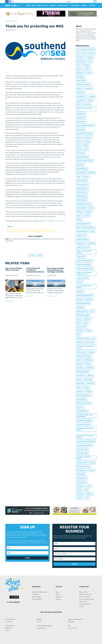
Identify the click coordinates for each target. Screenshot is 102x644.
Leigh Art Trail (81, 235)
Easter (79, 104)
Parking (89, 331)
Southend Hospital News (85, 445)
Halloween (92, 173)
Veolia (86, 490)
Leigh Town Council (83, 247)
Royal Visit (91, 383)
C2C (90, 61)
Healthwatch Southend (84, 204)
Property (91, 352)
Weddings (89, 494)
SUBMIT (28, 558)
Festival (87, 141)
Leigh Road (92, 243)
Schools (86, 387)
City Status (80, 77)
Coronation (92, 96)
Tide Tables (36, 594)
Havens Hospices (82, 184)
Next (40, 255)
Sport (93, 463)
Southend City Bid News (84, 420)
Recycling (80, 368)
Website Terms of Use (86, 594)
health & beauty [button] (64, 5)
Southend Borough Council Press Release (41, 231)
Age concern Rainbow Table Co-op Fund (14, 269)
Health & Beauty (82, 196)
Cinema (89, 73)
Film (78, 145)
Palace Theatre (81, 327)
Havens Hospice (82, 180)
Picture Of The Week (83, 339)
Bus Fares (91, 53)
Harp (79, 176)
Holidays (80, 212)
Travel (88, 486)
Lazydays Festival (82, 231)
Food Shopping (10, 626)
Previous (33, 255)
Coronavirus (22, 231)
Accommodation (10, 619)
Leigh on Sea (81, 257)
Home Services (41, 628)
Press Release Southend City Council (85, 347)
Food (86, 149)
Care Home (86, 65)
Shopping (89, 391)
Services (39, 622)
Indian (79, 216)
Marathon (89, 299)
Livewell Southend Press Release (84, 287)
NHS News (88, 319)
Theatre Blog (81, 474)
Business (90, 57)
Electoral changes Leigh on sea (85, 109)
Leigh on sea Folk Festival (84, 261)
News (28, 5)
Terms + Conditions (85, 597)
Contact (82, 606)
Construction (81, 96)
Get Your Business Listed (86, 599)
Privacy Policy (83, 592)
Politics (80, 342)
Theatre (92, 470)
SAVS (79, 387)
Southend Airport (82, 411)
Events (79, 137)
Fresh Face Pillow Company (85, 161)
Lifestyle (80, 282)
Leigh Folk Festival (82, 239)
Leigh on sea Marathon (84, 264)
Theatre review (81, 482)
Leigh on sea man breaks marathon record (84, 273)
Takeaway (71, 622)
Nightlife (39, 619)
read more (9, 301)
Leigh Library (81, 243)
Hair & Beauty (81, 173)
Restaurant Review (83, 372)
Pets (78, 335)
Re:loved (80, 364)
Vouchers (59, 599)
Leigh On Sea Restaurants (40, 592)
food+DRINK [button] (75, 5)
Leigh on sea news (83, 278)
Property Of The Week (84, 356)
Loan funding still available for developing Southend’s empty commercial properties (35, 272)
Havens (86, 176)
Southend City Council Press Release (85, 429)
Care (78, 65)
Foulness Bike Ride (82, 157)
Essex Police (81, 129)
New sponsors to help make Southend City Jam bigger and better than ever (56, 271)
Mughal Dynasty (82, 311)
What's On (40, 5)
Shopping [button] (85, 5)
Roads (79, 380)
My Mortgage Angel (83, 315)
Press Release (89, 342)
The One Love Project (83, 467)
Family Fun (88, 137)
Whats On (80, 498)
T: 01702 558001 (13, 602)
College (79, 88)
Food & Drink (81, 153)
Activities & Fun (73, 628)
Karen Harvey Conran (83, 224)
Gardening (80, 165)
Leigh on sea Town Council (85, 268)
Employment (81, 114)
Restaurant (90, 368)
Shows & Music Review (84, 395)
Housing (88, 212)
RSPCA (79, 360)
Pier (94, 339)
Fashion (79, 141)
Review (90, 376)
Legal (92, 231)
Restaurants (81, 376)
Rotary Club (88, 380)
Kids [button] (47, 5)
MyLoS (79, 319)
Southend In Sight (82, 449)
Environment (81, 121)
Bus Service (80, 57)
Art (78, 53)
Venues (7, 631)
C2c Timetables (37, 599)
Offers (33, 5)
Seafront (80, 391)
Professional (81, 352)
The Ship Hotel (81, 470)
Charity (79, 69)
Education (87, 104)
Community (11, 231)
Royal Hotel (80, 383)
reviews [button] (53, 5)
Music (92, 311)
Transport (80, 486)
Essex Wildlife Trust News (85, 133)
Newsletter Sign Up (85, 604)
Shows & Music (82, 399)
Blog (84, 53)
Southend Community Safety (86, 441)
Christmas (80, 73)
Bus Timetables (37, 597)
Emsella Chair (81, 118)
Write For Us (83, 602)
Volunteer (80, 494)
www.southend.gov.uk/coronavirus (54, 221)
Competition (81, 92)
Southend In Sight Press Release (84, 458)
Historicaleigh (81, 208)
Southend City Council (84, 424)
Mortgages (80, 307)
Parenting (80, 331)
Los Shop (80, 299)
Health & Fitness (82, 192)
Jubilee (79, 220)
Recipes (88, 364)
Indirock (87, 216)
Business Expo (81, 61)
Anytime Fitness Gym (88, 49)
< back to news (11, 21)
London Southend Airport (85, 295)
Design (90, 100)
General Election (82, 169)
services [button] (93, 5)
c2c (88, 498)
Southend (80, 407)
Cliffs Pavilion (81, 81)
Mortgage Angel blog (83, 303)
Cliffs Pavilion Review (83, 84)
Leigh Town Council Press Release (85, 252)
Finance (85, 145)
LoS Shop (80, 291)
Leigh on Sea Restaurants (75, 619)
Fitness (79, 149)
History (91, 208)
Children (87, 69)
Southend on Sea (82, 463)
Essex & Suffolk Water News (85, 125)
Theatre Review (82, 478)
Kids (78, 227)
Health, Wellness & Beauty (44, 626)
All (78, 49)
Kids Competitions (89, 227)
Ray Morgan (88, 360)
